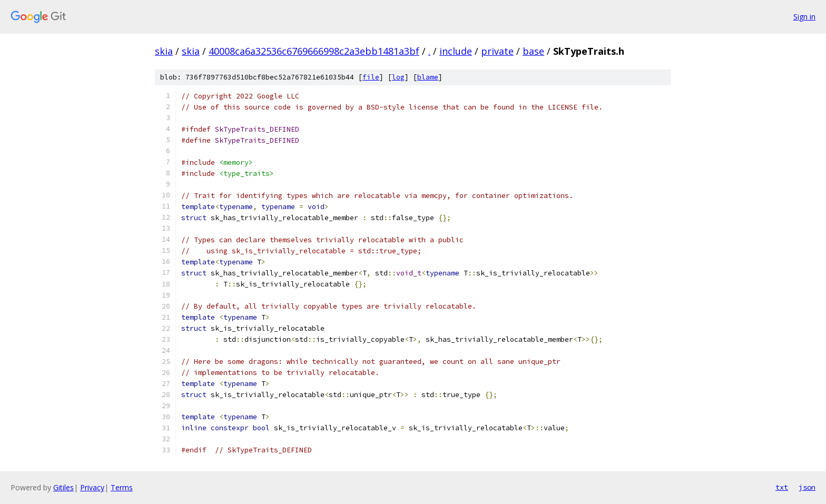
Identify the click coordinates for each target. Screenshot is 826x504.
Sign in (804, 17)
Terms (122, 487)
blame (428, 77)
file (371, 77)
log (398, 77)
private (497, 51)
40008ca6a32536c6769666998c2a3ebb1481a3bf (314, 51)
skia (164, 51)
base (533, 51)
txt (782, 487)
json (807, 487)
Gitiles (63, 487)
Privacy (92, 487)
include (456, 51)
